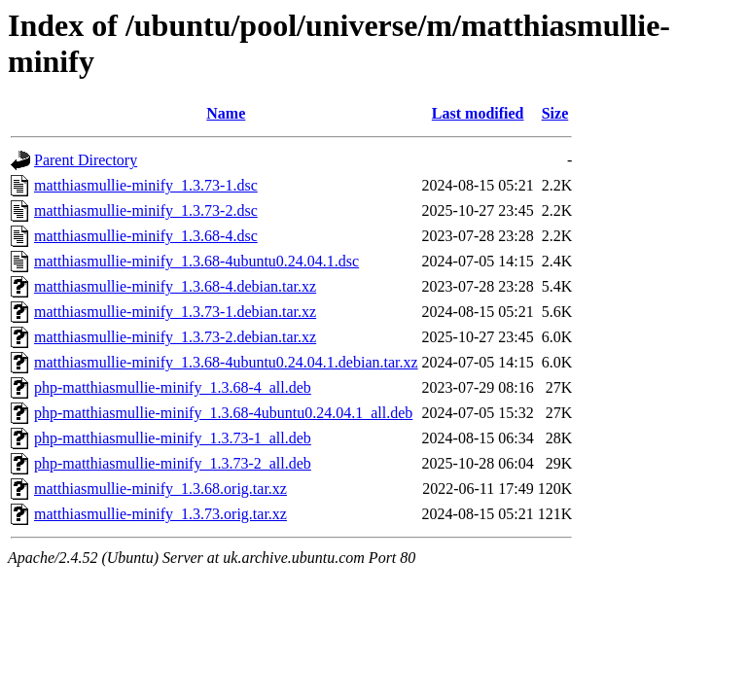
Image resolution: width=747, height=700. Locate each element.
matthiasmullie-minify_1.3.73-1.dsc (146, 185)
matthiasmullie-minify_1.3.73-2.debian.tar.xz (175, 337)
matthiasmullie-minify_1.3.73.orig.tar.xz (160, 514)
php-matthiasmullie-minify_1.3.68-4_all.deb (173, 387)
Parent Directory (86, 160)
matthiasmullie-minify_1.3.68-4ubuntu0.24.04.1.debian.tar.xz (226, 362)
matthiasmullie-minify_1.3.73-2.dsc (146, 210)
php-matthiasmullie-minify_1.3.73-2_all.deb (173, 463)
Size (555, 113)
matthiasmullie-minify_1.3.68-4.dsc (146, 236)
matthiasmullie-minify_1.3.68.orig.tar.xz (160, 489)
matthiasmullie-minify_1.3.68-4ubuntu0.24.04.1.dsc (196, 261)
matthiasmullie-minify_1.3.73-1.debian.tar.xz (175, 312)
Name (226, 113)
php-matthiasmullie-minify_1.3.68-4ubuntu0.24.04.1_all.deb (223, 413)
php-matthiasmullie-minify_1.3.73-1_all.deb (173, 438)
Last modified (478, 113)
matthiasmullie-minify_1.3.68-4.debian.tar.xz (175, 286)
